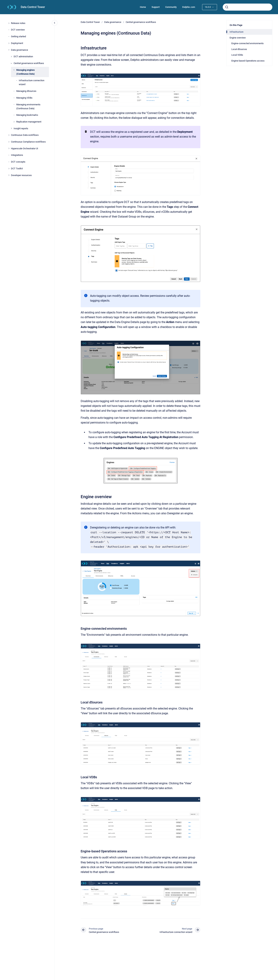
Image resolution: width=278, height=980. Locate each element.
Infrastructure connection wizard (32, 82)
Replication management (29, 122)
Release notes (18, 23)
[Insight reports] (11, 128)
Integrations (17, 155)
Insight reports (21, 128)
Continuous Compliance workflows (28, 142)
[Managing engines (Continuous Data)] (14, 70)
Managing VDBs (24, 98)
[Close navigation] (55, 23)
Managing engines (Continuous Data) (26, 72)
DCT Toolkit (17, 169)
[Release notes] (9, 23)
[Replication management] (14, 122)
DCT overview (18, 30)
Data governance (20, 50)
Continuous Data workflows (25, 135)
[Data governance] (9, 50)
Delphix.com (189, 7)
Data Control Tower (33, 7)
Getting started (18, 36)
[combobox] (248, 7)
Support (156, 7)
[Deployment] (9, 43)
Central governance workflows (29, 63)
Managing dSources (26, 91)
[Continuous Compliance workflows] (9, 142)
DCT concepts (18, 162)
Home (143, 7)
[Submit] (227, 7)
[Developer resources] (9, 175)
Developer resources (21, 175)
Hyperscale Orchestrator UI (25, 148)
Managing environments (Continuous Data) (28, 106)
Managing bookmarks (27, 115)
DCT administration (23, 56)
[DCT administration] (11, 57)
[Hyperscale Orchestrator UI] (9, 148)
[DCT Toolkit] (9, 169)
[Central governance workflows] (11, 63)
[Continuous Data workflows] (9, 135)
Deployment (17, 43)
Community (171, 7)
